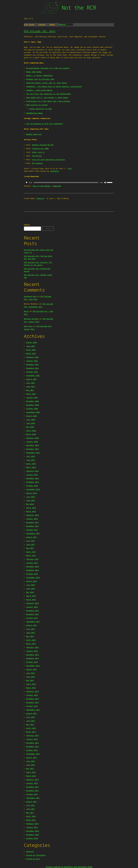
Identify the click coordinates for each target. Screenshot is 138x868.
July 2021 (31, 383)
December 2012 (33, 743)
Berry (26, 311)
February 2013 (33, 735)
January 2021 (32, 397)
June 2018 (31, 500)
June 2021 (31, 386)
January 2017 (32, 563)
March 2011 (31, 820)
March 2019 (31, 467)
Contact (42, 25)
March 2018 (31, 511)
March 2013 (31, 732)
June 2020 (31, 423)
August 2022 (32, 342)
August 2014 (32, 669)
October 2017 (32, 530)
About (52, 25)
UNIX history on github (37, 105)
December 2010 (33, 831)
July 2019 (31, 456)
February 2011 (33, 824)
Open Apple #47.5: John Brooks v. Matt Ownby (47, 97)
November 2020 (33, 405)
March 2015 (31, 644)
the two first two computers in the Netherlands (49, 94)
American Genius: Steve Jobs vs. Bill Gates (47, 83)
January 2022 (32, 361)
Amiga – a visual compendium (39, 75)
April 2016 (31, 596)
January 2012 (32, 783)
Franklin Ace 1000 (40, 148)
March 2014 (31, 688)
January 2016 (32, 607)
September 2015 (33, 622)
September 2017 (33, 533)
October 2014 (32, 662)
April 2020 (31, 431)
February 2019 (33, 471)
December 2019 (33, 445)
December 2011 (33, 787)
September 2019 (33, 453)
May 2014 (30, 680)
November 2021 (33, 368)
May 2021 (30, 390)
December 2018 (33, 478)
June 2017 (31, 544)
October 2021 (32, 372)
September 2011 (33, 798)
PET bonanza (37, 163)
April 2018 (31, 508)
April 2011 (31, 816)
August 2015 (32, 625)
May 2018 (30, 504)
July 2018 (31, 497)
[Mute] (105, 182)
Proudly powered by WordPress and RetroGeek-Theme (69, 867)
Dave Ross (28, 326)
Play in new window (41, 186)
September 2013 (33, 710)
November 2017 (33, 526)
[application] (69, 182)
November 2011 (33, 791)
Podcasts (40, 198)
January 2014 (32, 695)
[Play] (27, 182)
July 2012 (31, 761)
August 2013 (32, 713)
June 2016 (31, 588)
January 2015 (32, 651)
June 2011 (31, 809)
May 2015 (30, 636)
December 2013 (33, 699)
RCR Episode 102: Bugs (40, 31)
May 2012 (30, 768)
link (70, 168)
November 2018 (33, 482)
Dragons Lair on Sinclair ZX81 (40, 79)
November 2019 (33, 449)
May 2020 (30, 427)
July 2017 (31, 541)
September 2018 (33, 489)
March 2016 (31, 600)
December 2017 (33, 522)
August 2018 (32, 493)
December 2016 (33, 566)
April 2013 (31, 728)
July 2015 (31, 629)
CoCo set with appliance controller (49, 159)
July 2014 (31, 673)
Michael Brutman (31, 319)
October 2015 (32, 618)
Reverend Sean (30, 296)
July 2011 (31, 805)
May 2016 (30, 592)
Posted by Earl (33, 859)
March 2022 (31, 353)
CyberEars (54, 171)
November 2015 (33, 614)
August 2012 (32, 757)
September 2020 (33, 412)
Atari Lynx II (38, 152)
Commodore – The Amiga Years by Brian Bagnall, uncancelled (54, 86)
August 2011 (32, 802)
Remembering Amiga (34, 113)
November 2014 (33, 658)
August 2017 (32, 537)
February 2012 (33, 780)
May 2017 (30, 548)
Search (27, 225)
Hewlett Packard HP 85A (43, 145)
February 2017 (33, 559)
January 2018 (32, 519)
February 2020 (33, 438)
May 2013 (30, 724)
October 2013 (32, 706)
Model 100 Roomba (34, 72)
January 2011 (32, 827)
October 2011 (32, 794)
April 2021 (31, 394)
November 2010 (33, 835)
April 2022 (31, 350)
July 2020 (31, 420)
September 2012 (33, 754)
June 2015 (31, 633)
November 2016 (33, 570)
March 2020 (31, 434)
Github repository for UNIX (41, 109)
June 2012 (31, 765)
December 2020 (33, 401)
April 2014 (31, 684)
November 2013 (33, 702)
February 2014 (33, 691)
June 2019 (31, 460)
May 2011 (30, 813)
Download (57, 186)
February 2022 (33, 357)
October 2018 (32, 486)
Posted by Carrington (36, 855)
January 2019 (32, 475)
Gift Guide (29, 25)
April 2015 (31, 640)
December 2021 (33, 364)
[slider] (66, 182)
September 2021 (33, 375)
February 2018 (33, 515)
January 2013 (32, 739)
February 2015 (33, 647)
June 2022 (31, 346)
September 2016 (33, 577)
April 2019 (31, 464)
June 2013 (31, 721)
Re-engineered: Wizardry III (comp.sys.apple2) (48, 68)
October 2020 (32, 409)
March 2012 (31, 776)
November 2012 (33, 746)
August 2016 (32, 581)
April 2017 (31, 552)
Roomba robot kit (34, 134)
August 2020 (32, 416)
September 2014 (33, 666)
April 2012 (31, 772)
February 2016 (33, 603)
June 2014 (31, 677)
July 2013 (31, 717)
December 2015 (33, 611)
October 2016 (32, 574)
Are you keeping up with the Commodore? (45, 124)
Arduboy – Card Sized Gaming (39, 90)
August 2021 (32, 379)
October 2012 (32, 750)
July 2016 (31, 585)
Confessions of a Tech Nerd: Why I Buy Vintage (48, 101)
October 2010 (32, 838)
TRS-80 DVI (37, 156)
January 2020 (32, 442)
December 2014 (33, 655)
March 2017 (31, 555)
